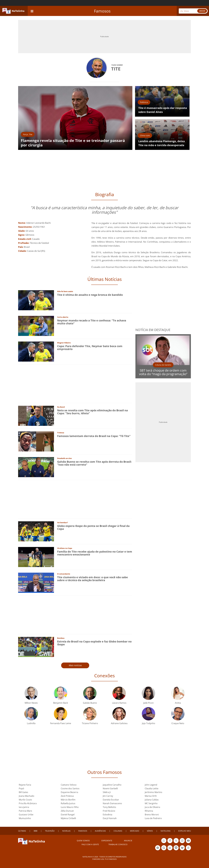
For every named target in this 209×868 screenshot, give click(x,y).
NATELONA (166, 831)
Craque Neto (178, 723)
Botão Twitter (176, 841)
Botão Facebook (170, 841)
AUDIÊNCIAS (100, 831)
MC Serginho (151, 803)
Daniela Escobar (111, 800)
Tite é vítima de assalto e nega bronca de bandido (90, 295)
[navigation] (32, 11)
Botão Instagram (182, 841)
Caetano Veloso (69, 785)
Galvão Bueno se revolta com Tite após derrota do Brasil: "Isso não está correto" (94, 463)
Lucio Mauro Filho (70, 807)
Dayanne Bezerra (69, 792)
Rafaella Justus (68, 803)
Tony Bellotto (109, 807)
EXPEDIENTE (107, 841)
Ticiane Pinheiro (90, 723)
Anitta (178, 703)
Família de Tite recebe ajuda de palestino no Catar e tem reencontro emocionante (95, 553)
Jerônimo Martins (153, 792)
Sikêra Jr (107, 792)
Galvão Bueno (90, 703)
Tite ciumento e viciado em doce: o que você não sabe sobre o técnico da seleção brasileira (93, 579)
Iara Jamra (24, 807)
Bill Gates (23, 792)
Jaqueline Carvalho (112, 785)
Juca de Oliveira (152, 807)
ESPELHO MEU (185, 831)
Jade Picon (148, 703)
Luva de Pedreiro (153, 818)
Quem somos (83, 841)
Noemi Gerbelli (110, 788)
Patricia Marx (25, 811)
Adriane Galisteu (119, 723)
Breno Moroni (152, 815)
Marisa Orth (151, 796)
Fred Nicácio (109, 811)
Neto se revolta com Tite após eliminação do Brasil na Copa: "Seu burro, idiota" (93, 412)
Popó (21, 788)
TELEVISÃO (50, 831)
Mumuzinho (25, 818)
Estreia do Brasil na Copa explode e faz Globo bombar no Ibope (94, 643)
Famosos (102, 11)
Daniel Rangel (68, 815)
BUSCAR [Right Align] (202, 11)
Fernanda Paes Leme (61, 723)
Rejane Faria (25, 785)
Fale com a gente (90, 844)
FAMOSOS (83, 831)
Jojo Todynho (149, 723)
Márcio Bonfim (68, 800)
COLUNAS (118, 831)
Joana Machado (27, 796)
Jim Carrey (108, 796)
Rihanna (149, 811)
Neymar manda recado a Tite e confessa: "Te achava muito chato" (92, 322)
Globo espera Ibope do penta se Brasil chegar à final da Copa (93, 527)
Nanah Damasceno (112, 803)
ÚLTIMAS (22, 831)
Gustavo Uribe (26, 815)
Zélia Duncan (67, 811)
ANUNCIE (128, 841)
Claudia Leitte (152, 788)
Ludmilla (31, 723)
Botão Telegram (158, 848)
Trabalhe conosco (118, 844)
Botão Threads (188, 848)
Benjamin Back (61, 703)
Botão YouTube (188, 841)
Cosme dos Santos (70, 788)
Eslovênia (107, 815)
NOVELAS (66, 831)
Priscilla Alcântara (28, 803)
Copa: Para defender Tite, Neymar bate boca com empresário (90, 348)
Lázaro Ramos (119, 703)
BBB (36, 831)
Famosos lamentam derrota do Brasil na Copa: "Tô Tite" (94, 436)
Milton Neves (31, 703)
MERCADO (135, 831)
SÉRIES (150, 831)
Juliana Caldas (152, 800)
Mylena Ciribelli (68, 818)
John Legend (151, 785)
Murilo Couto (25, 800)
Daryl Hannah (110, 818)
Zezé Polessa (67, 796)
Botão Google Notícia (164, 848)
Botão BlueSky (182, 848)
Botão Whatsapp (164, 841)
